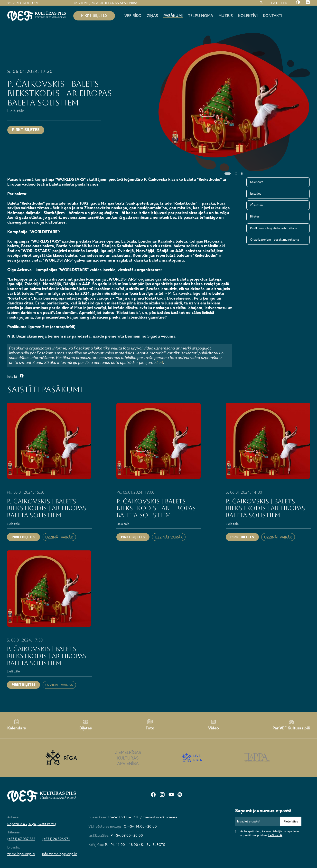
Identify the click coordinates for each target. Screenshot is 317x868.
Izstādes (256, 193)
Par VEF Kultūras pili (291, 725)
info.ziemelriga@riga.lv (60, 854)
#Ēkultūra (256, 205)
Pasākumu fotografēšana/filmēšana (274, 228)
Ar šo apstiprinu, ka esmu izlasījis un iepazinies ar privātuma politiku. (270, 833)
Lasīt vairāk (275, 835)
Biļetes (255, 216)
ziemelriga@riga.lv (21, 854)
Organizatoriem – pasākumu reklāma (274, 240)
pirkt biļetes (94, 16)
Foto (150, 725)
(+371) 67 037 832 (21, 839)
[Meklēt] (261, 3)
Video (214, 725)
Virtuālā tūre (23, 3)
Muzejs (226, 16)
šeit (160, 362)
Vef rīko (133, 16)
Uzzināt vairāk (59, 537)
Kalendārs (257, 182)
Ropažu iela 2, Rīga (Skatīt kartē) (32, 824)
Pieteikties (291, 821)
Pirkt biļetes (26, 130)
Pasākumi (173, 16)
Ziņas (152, 16)
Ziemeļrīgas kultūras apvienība (106, 3)
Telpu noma (200, 16)
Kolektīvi (248, 16)
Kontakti (273, 16)
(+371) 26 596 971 (56, 839)
